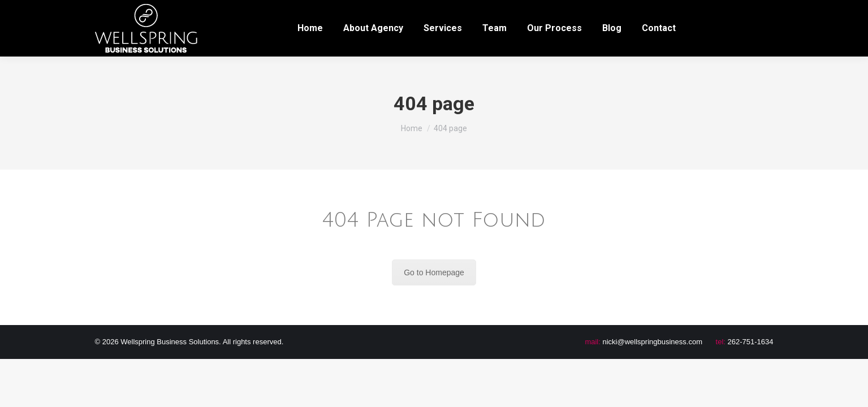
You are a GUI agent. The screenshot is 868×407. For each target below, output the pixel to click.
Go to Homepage (434, 272)
